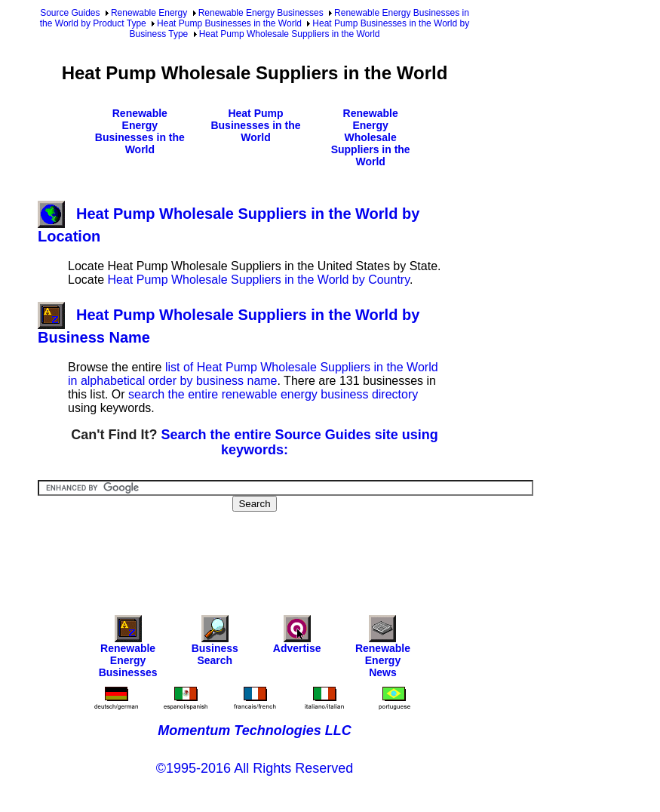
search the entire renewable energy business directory (273, 394)
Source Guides (70, 13)
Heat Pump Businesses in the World (229, 23)
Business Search (215, 644)
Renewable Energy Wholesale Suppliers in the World (371, 137)
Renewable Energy (149, 13)
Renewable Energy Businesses (261, 13)
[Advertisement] (312, 553)
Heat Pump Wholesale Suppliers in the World (290, 34)
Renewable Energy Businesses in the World (140, 131)
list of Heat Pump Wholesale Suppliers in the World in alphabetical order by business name (253, 374)
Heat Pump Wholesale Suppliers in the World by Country (258, 280)
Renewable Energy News (383, 650)
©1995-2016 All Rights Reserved (255, 768)
